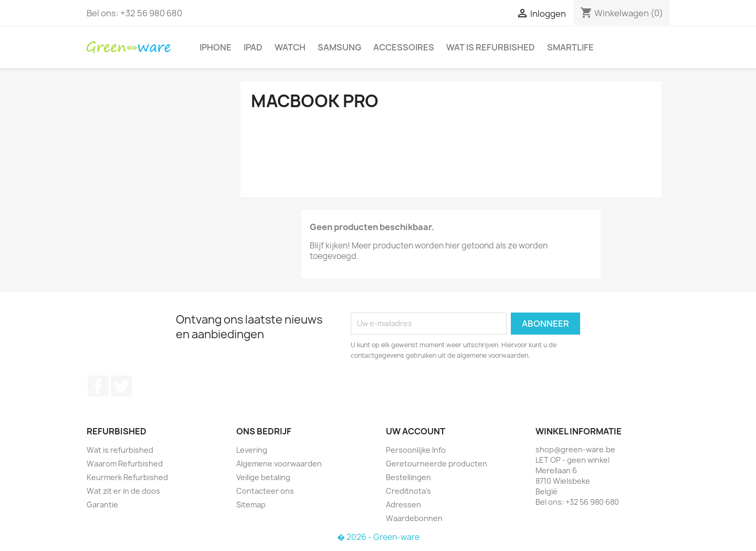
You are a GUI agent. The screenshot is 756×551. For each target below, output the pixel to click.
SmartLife (570, 47)
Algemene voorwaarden (279, 464)
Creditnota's (408, 491)
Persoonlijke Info (416, 450)
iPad (253, 47)
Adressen (403, 505)
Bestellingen (408, 477)
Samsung (339, 47)
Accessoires (404, 47)
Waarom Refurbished (125, 464)
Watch (290, 47)
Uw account (416, 431)
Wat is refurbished (491, 47)
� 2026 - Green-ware (378, 537)
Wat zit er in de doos (123, 491)
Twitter (121, 386)
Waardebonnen (414, 518)
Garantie (102, 505)
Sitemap (251, 505)
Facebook (98, 386)
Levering (252, 450)
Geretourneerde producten (437, 464)
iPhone (216, 47)
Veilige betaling (263, 477)
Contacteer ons (265, 491)
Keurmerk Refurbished (127, 477)
